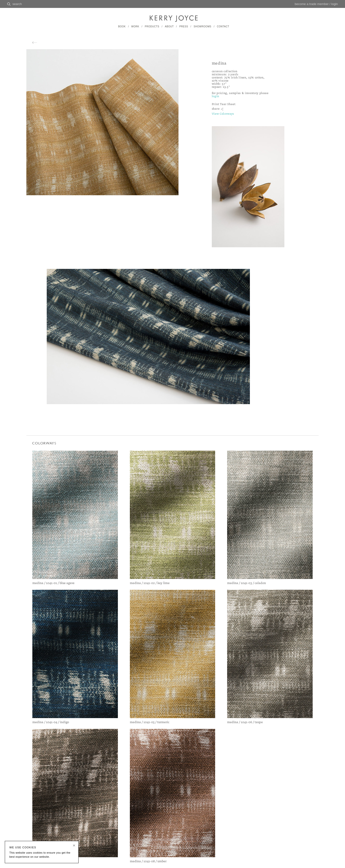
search (17, 4)
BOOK (122, 27)
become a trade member (312, 4)
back (40, 42)
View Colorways (223, 114)
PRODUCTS (152, 27)
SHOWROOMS (202, 27)
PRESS (184, 27)
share (216, 109)
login (335, 4)
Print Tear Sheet (224, 104)
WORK (135, 27)
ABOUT (169, 27)
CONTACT (223, 27)
